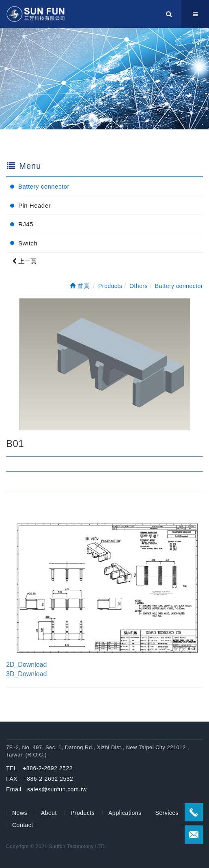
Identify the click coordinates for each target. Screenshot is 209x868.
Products (83, 813)
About (49, 813)
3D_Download (27, 674)
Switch (28, 243)
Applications (125, 813)
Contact (23, 825)
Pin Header (34, 205)
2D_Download (27, 665)
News (20, 813)
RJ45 (26, 224)
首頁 (80, 286)
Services (167, 813)
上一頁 (24, 261)
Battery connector (44, 186)
